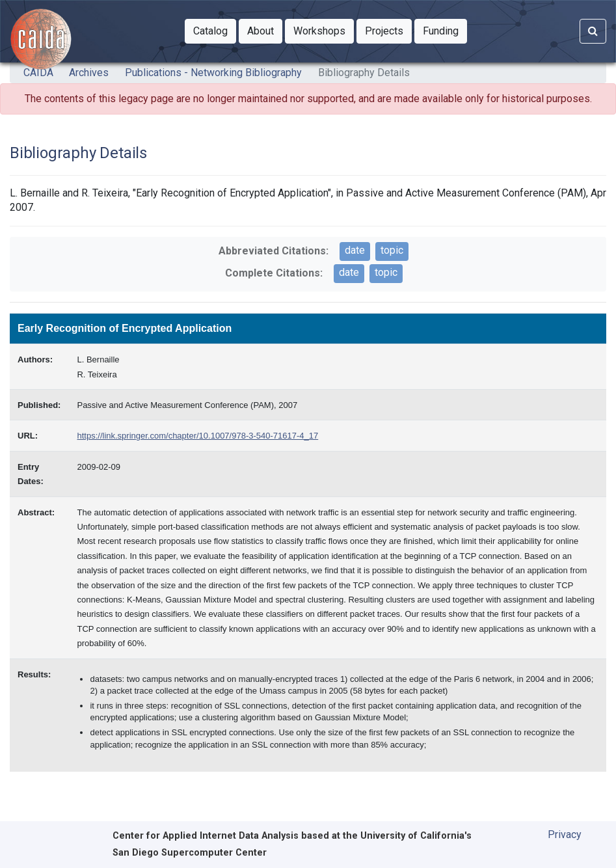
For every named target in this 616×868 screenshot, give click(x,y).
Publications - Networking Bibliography (213, 73)
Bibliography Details (364, 73)
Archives (89, 73)
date (355, 250)
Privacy (565, 834)
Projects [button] (388, 30)
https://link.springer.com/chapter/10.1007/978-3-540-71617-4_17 (197, 436)
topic (392, 250)
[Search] (593, 31)
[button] (210, 31)
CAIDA (38, 73)
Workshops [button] (324, 30)
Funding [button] (445, 30)
